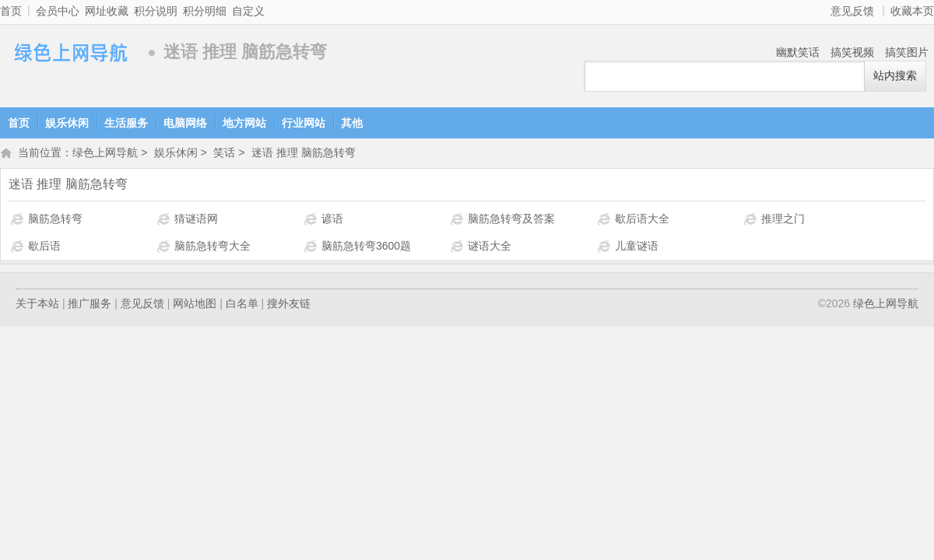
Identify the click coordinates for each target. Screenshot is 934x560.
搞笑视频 (852, 52)
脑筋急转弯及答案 (511, 220)
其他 (352, 123)
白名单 (242, 305)
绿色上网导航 (70, 52)
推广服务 (90, 305)
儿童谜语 (637, 247)
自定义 (248, 11)
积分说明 (156, 11)
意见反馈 (852, 11)
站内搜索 (895, 76)
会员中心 (58, 11)
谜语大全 (490, 247)
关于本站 (37, 305)
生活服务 (126, 123)
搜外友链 (289, 305)
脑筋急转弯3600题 (366, 247)
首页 (11, 11)
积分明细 (205, 11)
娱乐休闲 (67, 123)
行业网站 (304, 123)
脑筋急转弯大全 (212, 247)
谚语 (332, 220)
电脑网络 (185, 123)
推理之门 (783, 220)
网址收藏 (107, 11)
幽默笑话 (798, 52)
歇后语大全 (642, 220)
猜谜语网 (196, 220)
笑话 (224, 154)
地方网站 (244, 123)
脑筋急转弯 (55, 220)
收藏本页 (912, 11)
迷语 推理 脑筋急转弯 (304, 154)
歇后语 (44, 247)
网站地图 (195, 305)
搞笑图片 (907, 52)
